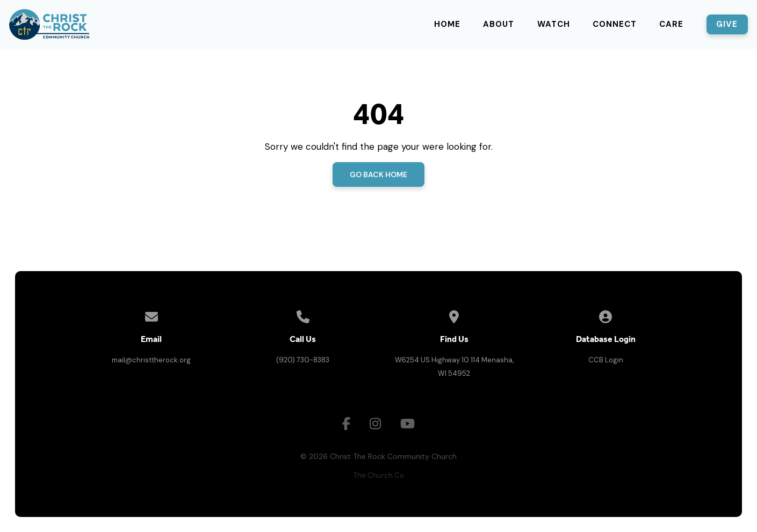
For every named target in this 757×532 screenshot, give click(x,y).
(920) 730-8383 (303, 360)
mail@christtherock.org (151, 360)
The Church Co (379, 475)
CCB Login (606, 360)
